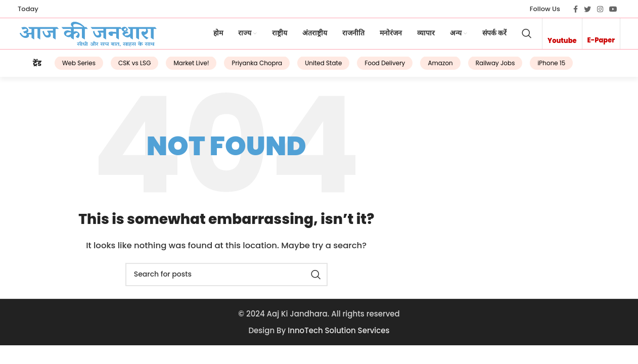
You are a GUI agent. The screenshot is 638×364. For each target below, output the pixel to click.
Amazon (428, 66)
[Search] (527, 36)
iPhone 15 (539, 66)
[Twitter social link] (587, 9)
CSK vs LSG (122, 66)
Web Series (67, 66)
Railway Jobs (483, 66)
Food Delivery (373, 66)
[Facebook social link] (576, 9)
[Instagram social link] (600, 9)
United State (311, 66)
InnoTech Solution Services (338, 333)
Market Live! (179, 66)
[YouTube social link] (613, 9)
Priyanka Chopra (245, 66)
